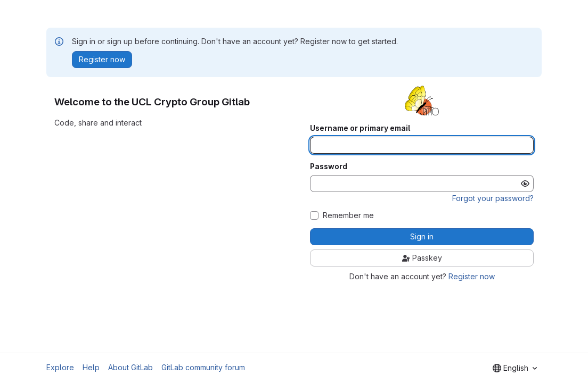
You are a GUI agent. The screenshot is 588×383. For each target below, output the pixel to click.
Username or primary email (360, 128)
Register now (472, 276)
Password (329, 166)
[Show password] (525, 184)
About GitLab (130, 367)
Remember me (348, 215)
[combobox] (515, 368)
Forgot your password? (493, 198)
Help (91, 367)
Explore (60, 367)
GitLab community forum (203, 367)
